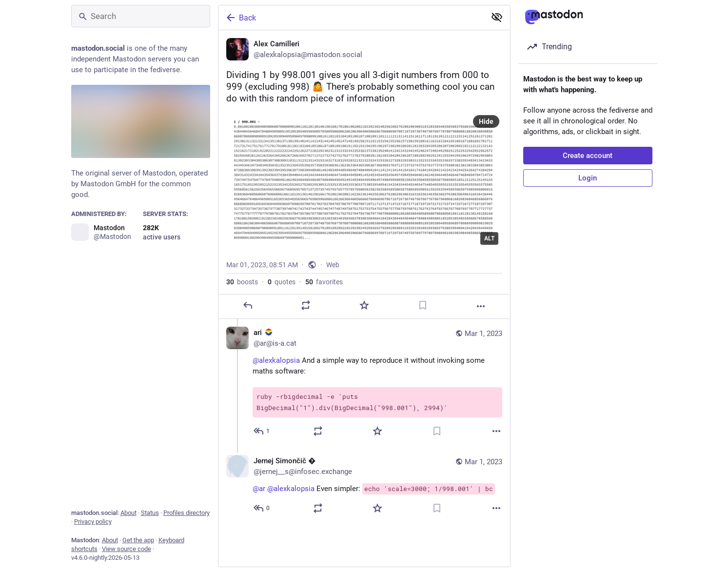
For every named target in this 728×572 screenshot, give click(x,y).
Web (333, 265)
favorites (324, 282)
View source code (127, 549)
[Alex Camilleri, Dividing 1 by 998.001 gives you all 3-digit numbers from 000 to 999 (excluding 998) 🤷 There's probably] (364, 175)
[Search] (141, 16)
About (128, 513)
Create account (588, 156)
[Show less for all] (497, 17)
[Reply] (247, 305)
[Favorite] (364, 305)
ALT (489, 238)
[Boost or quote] (306, 305)
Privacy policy (93, 522)
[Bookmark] (422, 305)
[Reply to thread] (262, 431)
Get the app (138, 540)
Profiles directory (187, 513)
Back (240, 18)
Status (150, 513)
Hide (486, 121)
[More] (481, 306)
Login (588, 178)
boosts (242, 282)
